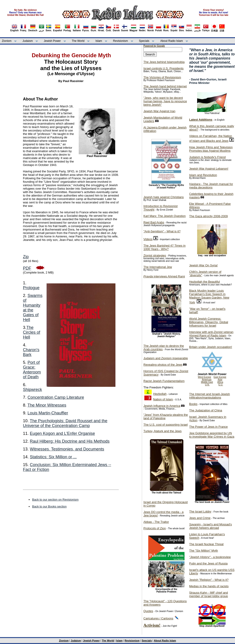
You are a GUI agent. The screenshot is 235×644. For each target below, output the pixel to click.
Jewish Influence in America (162, 406)
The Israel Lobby (200, 511)
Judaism (28, 41)
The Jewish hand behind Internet (165, 86)
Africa (220, 382)
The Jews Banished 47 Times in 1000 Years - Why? (165, 247)
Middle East (207, 382)
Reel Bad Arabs (154, 222)
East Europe (220, 377)
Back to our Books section (49, 506)
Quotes (148, 611)
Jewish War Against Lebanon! (209, 169)
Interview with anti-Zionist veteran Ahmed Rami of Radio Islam (211, 334)
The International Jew (158, 267)
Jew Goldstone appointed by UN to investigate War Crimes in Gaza (212, 435)
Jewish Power (52, 41)
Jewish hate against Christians (164, 197)
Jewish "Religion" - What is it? (209, 580)
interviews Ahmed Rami (164, 276)
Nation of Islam (163, 399)
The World (78, 41)
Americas (207, 380)
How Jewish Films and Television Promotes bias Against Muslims (211, 149)
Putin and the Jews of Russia (208, 563)
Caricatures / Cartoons (158, 618)
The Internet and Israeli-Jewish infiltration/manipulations (210, 396)
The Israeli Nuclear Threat (206, 544)
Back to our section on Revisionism (55, 500)
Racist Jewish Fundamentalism (164, 381)
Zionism (7, 41)
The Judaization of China (206, 410)
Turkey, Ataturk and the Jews (162, 431)
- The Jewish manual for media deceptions (211, 186)
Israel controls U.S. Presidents (164, 68)
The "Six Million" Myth (204, 551)
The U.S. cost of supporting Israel (166, 425)
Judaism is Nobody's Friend (207, 157)
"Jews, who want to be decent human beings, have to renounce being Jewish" (165, 101)
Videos (148, 239)
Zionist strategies (155, 255)
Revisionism (121, 41)
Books (193, 404)
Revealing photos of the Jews (163, 365)
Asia (220, 380)
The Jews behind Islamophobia (164, 62)
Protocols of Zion (155, 528)
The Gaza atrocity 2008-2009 (208, 216)
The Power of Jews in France (208, 427)
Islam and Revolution (203, 175)
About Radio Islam (172, 41)
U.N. (207, 385)
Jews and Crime (200, 518)
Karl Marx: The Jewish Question (165, 216)
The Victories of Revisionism (162, 77)
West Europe (204, 377)
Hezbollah (160, 394)
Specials (144, 41)
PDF (27, 268)
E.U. (221, 385)
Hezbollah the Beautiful (204, 282)
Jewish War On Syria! (203, 265)
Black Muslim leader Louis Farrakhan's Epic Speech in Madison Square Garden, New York (209, 296)
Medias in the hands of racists (209, 586)
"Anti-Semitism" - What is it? (162, 231)
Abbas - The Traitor (156, 522)
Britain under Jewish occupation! (211, 347)
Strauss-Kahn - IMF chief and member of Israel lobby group (208, 594)
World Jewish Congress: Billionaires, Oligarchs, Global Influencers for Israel (209, 322)
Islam (99, 41)
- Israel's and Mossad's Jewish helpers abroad (210, 526)
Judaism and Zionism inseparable (166, 358)
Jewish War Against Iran (159, 111)
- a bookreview (210, 557)
